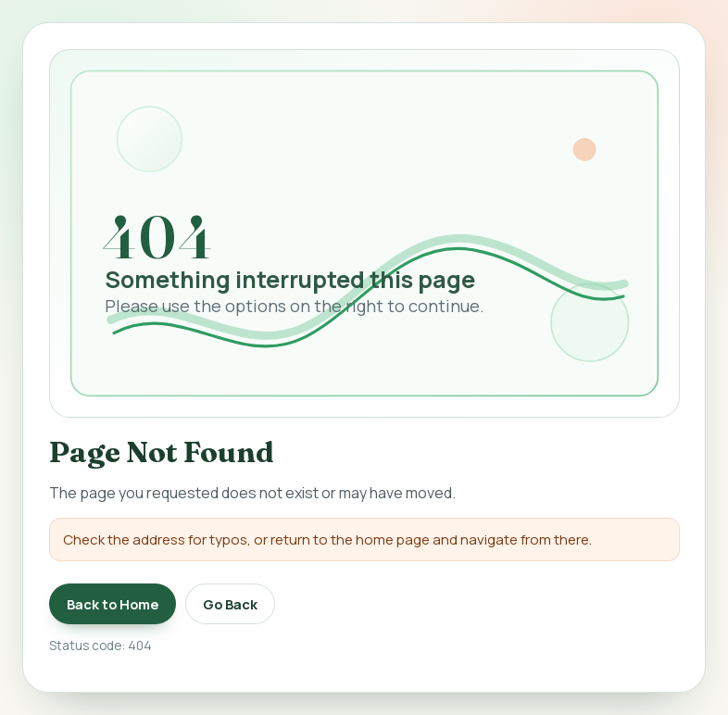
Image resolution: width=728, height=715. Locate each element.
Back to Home (113, 604)
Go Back (230, 604)
